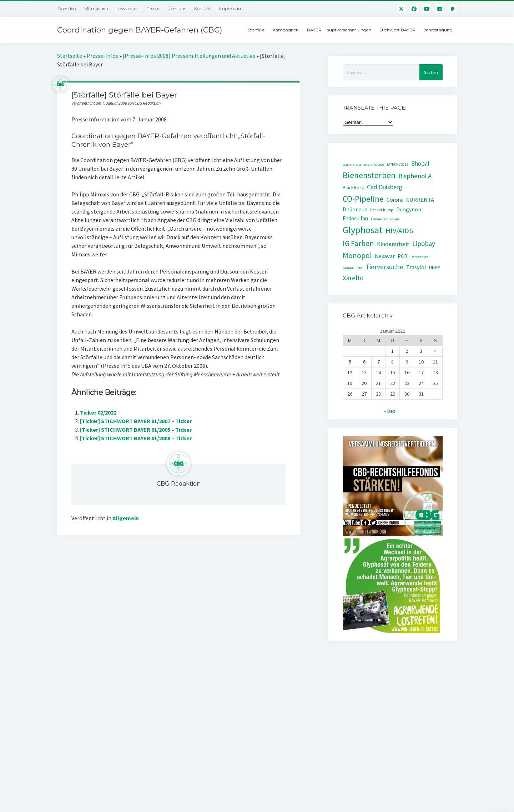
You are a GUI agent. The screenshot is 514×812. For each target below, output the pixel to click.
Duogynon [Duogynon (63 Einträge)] (409, 209)
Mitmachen (96, 8)
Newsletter (127, 8)
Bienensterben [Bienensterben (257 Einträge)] (369, 175)
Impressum (231, 8)
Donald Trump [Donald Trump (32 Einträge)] (382, 210)
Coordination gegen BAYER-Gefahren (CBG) (140, 30)
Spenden (67, 8)
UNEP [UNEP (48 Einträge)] (435, 268)
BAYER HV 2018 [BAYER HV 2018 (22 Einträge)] (374, 165)
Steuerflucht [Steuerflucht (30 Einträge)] (353, 268)
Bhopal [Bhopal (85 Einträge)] (420, 164)
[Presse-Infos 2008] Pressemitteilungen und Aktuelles (189, 56)
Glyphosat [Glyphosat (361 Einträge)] (363, 230)
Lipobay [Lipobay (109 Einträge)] (424, 244)
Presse (153, 8)
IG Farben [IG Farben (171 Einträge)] (358, 243)
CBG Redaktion (179, 484)
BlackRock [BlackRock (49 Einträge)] (353, 187)
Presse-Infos (102, 56)
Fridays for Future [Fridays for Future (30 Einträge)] (385, 219)
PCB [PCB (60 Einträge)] (403, 256)
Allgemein (126, 518)
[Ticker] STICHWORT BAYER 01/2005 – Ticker (136, 430)
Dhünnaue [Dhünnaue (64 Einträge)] (355, 209)
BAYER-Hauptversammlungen (339, 30)
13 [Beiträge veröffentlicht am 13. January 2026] (364, 372)
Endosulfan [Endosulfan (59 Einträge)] (355, 218)
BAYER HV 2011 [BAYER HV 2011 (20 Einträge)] (352, 165)
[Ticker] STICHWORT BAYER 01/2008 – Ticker (136, 438)
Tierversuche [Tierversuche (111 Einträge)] (384, 267)
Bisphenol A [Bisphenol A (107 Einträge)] (415, 176)
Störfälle (256, 30)
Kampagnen (286, 30)
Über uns (177, 8)
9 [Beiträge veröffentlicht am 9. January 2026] (407, 362)
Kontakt (203, 8)
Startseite (70, 56)
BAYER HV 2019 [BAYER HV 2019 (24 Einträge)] (397, 165)
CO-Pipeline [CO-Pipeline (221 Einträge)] (363, 199)
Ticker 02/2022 (98, 412)
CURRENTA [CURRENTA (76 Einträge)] (420, 200)
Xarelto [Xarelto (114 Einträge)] (353, 278)
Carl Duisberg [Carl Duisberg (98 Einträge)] (385, 187)
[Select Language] (368, 122)
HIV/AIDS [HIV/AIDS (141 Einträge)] (399, 231)
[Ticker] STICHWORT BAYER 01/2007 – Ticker (136, 421)
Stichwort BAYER (397, 30)
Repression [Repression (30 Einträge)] (419, 257)
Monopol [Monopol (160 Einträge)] (357, 255)
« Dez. (390, 411)
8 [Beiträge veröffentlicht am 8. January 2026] (392, 362)
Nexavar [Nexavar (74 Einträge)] (385, 256)
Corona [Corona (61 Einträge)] (395, 200)
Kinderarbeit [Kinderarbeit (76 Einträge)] (393, 244)
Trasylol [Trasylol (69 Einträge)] (416, 267)
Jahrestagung (438, 30)
